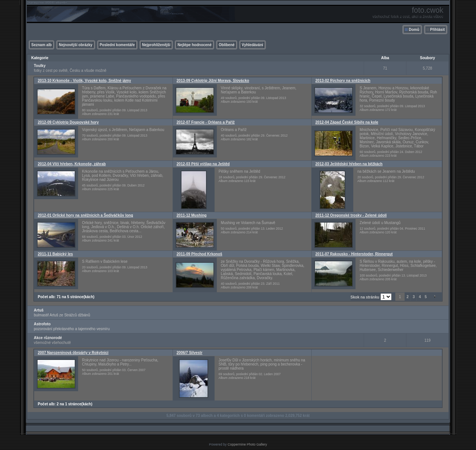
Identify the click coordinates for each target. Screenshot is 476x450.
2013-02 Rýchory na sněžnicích (343, 81)
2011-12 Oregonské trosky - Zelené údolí (351, 215)
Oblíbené (227, 45)
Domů (414, 30)
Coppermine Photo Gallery (247, 444)
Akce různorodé (48, 338)
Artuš (39, 310)
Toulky (40, 66)
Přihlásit (438, 30)
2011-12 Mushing (192, 215)
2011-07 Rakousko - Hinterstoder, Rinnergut (354, 254)
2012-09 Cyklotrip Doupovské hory (68, 122)
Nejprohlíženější (156, 45)
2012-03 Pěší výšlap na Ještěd (203, 164)
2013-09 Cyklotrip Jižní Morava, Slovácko (213, 81)
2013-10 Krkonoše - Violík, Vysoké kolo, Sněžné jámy (85, 81)
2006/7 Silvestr (190, 353)
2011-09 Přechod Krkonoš (200, 254)
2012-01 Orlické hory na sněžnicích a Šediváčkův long (86, 215)
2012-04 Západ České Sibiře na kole (347, 122)
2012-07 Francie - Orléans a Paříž (206, 122)
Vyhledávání (253, 45)
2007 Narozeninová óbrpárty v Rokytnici (73, 353)
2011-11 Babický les (56, 254)
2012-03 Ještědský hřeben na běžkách (349, 164)
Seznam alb (41, 45)
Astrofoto (42, 324)
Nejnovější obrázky (76, 45)
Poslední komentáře (117, 45)
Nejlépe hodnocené (194, 45)
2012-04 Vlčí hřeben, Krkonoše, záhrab (72, 164)
